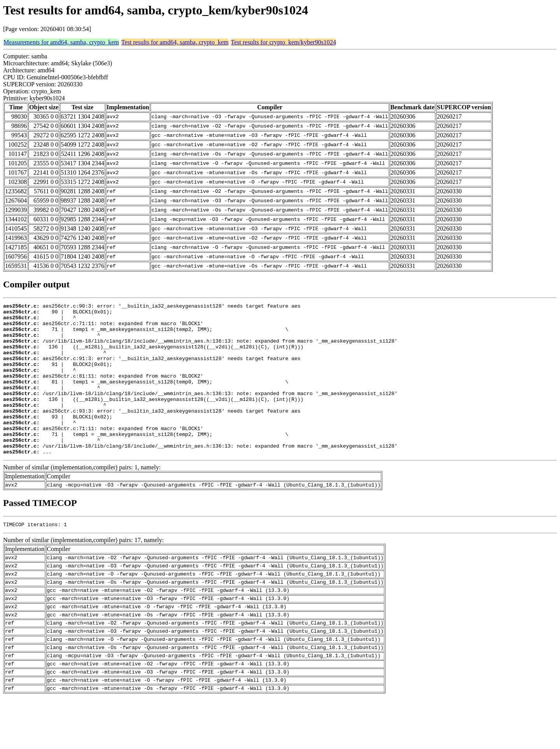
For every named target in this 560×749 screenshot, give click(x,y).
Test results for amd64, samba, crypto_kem (175, 42)
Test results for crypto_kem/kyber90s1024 (283, 42)
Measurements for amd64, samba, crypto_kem (61, 42)
